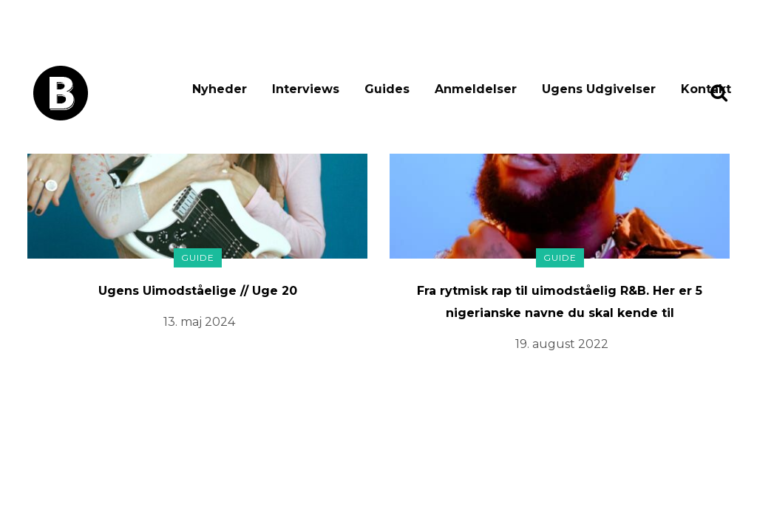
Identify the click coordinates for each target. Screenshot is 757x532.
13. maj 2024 (199, 322)
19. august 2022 (562, 344)
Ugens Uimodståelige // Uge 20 (198, 291)
